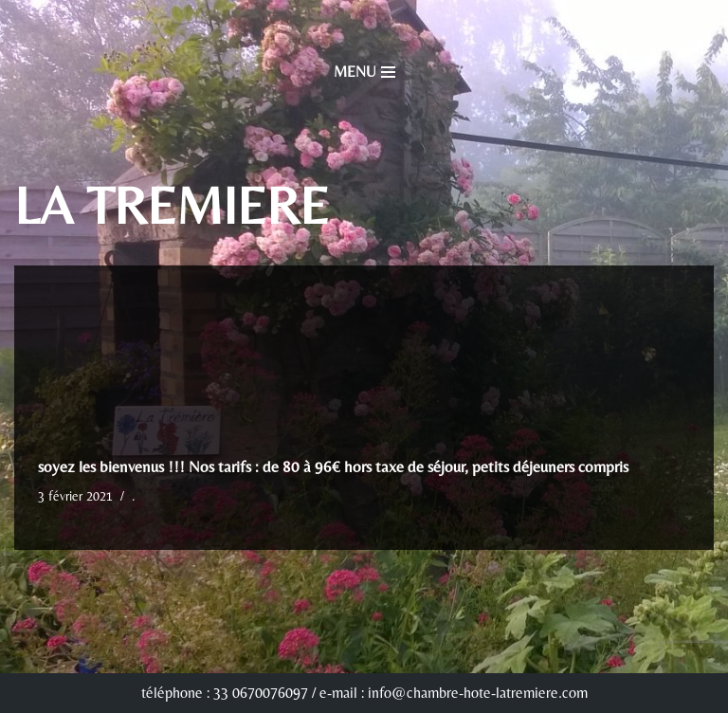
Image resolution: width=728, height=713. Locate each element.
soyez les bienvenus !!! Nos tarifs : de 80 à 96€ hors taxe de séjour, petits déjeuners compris (333, 466)
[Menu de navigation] (364, 72)
